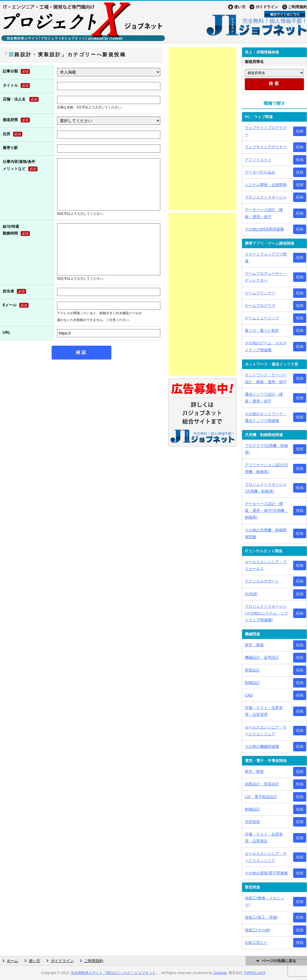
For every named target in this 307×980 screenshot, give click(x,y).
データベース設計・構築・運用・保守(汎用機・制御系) (266, 511)
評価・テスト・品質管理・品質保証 (264, 838)
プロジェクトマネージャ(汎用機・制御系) (266, 488)
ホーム (12, 961)
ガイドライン (267, 7)
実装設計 (252, 670)
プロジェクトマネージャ (266, 197)
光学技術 (252, 822)
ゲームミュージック (262, 318)
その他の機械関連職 (262, 746)
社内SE (251, 594)
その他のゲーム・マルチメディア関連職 (266, 346)
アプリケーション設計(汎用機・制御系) (266, 468)
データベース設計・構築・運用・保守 (264, 213)
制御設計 (252, 683)
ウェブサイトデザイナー (266, 147)
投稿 (300, 131)
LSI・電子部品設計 (261, 797)
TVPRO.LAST (255, 973)
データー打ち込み (260, 172)
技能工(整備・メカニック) (264, 901)
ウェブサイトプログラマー (266, 131)
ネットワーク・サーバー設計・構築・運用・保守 (266, 378)
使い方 (240, 7)
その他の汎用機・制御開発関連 (266, 533)
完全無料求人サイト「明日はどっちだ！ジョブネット (113, 973)
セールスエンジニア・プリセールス (266, 565)
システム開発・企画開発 (266, 185)
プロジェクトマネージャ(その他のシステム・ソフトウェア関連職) (266, 613)
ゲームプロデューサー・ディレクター (266, 277)
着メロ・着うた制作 (262, 330)
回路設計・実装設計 (262, 784)
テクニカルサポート (262, 581)
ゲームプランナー (260, 293)
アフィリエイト (258, 160)
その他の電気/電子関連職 (266, 873)
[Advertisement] (202, 129)
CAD (249, 695)
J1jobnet (220, 973)
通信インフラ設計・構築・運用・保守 (264, 398)
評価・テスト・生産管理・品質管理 (264, 711)
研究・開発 (254, 645)
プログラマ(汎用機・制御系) (266, 449)
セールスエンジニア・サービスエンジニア (266, 731)
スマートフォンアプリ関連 (266, 258)
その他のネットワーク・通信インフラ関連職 (266, 417)
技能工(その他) (257, 930)
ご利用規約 (297, 7)
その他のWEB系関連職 (264, 229)
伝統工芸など (256, 943)
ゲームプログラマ (260, 305)
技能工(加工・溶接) (261, 917)
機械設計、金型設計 (262, 657)
